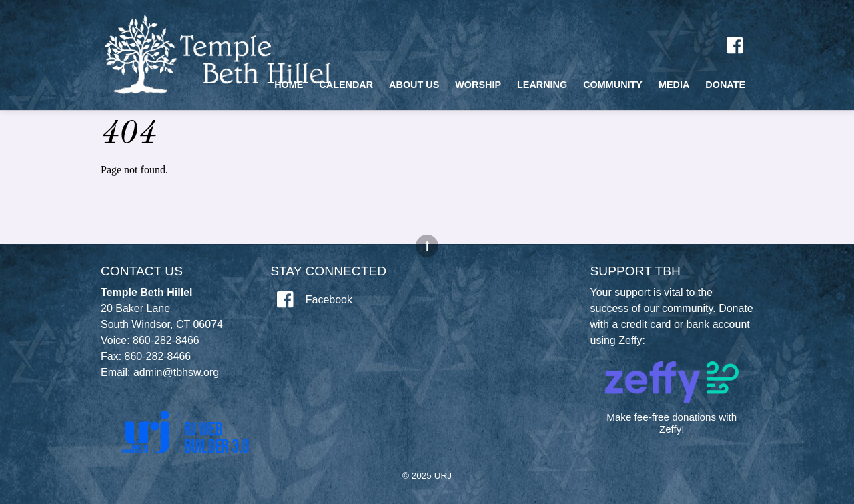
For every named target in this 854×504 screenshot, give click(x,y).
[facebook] (736, 45)
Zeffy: (632, 340)
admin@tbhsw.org (176, 372)
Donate (725, 85)
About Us (414, 85)
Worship (478, 85)
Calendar (346, 85)
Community (613, 85)
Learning (542, 85)
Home (289, 85)
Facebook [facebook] (311, 300)
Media (674, 85)
